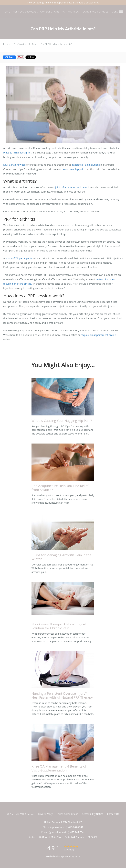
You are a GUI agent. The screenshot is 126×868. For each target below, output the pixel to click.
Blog (34, 44)
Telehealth (50, 3)
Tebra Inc (29, 814)
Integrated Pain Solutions (15, 44)
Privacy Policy (45, 814)
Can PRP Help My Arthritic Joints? (56, 44)
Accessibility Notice (93, 814)
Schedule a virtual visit (86, 3)
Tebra (77, 856)
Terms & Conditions (67, 814)
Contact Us (113, 814)
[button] (121, 12)
